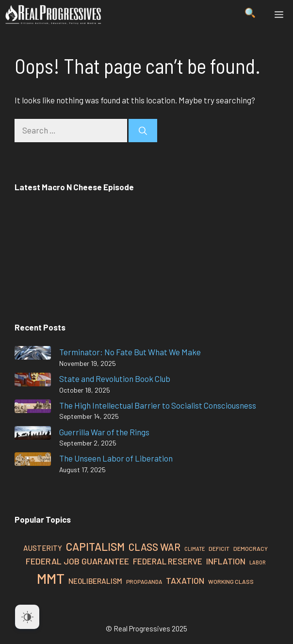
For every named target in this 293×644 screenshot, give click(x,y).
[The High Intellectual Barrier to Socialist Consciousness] (33, 408)
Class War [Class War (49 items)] (155, 547)
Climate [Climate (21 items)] (195, 549)
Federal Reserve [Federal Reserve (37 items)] (168, 561)
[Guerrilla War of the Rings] (33, 435)
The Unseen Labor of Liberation (116, 458)
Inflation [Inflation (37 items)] (226, 561)
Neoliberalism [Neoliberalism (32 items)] (95, 581)
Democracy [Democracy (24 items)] (251, 548)
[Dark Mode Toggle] (27, 617)
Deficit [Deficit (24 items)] (219, 548)
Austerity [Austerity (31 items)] (43, 548)
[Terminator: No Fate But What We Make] (33, 355)
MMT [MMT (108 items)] (51, 578)
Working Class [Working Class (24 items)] (231, 581)
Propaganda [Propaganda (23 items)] (144, 581)
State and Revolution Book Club (115, 379)
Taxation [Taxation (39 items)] (185, 580)
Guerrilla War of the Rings (104, 432)
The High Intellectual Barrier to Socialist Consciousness (158, 405)
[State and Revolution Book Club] (33, 381)
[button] (250, 15)
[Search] (143, 131)
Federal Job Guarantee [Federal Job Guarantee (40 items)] (77, 561)
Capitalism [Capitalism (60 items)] (95, 546)
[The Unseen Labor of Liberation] (33, 461)
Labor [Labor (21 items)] (257, 562)
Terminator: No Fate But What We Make (130, 352)
